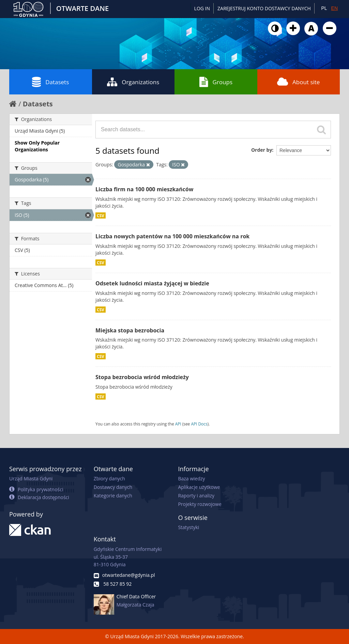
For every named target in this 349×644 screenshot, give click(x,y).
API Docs (199, 424)
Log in (202, 8)
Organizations (133, 82)
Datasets (50, 82)
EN (335, 8)
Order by (262, 150)
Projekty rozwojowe (200, 504)
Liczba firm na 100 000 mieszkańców (144, 189)
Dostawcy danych (113, 487)
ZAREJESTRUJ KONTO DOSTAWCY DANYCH (264, 8)
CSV (101, 215)
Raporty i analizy (196, 496)
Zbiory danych (109, 478)
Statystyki (188, 527)
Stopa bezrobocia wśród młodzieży (142, 377)
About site (298, 82)
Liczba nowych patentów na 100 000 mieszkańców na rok (172, 236)
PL (324, 8)
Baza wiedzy (191, 478)
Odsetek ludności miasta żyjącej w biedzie (152, 283)
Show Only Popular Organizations (37, 146)
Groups (216, 82)
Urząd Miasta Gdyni (31, 478)
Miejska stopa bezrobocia (130, 330)
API (178, 424)
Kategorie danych (113, 496)
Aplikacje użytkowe (199, 487)
